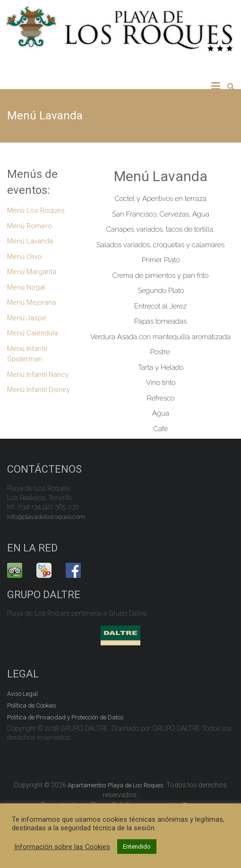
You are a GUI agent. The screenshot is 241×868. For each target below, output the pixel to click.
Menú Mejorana (31, 302)
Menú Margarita (32, 272)
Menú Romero (30, 226)
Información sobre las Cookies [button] (62, 847)
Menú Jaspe (27, 318)
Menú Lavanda (30, 241)
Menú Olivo (24, 257)
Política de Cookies (32, 705)
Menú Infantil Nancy (38, 375)
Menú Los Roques (36, 210)
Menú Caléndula (32, 333)
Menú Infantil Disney (39, 390)
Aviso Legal (22, 694)
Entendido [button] (137, 847)
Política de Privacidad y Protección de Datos (65, 717)
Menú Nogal (26, 287)
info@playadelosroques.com (46, 517)
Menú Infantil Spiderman (27, 354)
